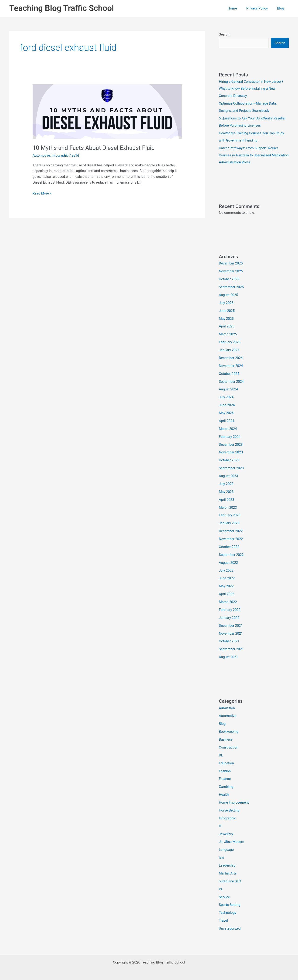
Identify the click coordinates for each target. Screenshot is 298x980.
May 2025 (227, 318)
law (222, 855)
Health (224, 792)
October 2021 (229, 640)
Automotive (42, 155)
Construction (229, 745)
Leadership (227, 863)
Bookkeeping (229, 730)
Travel (223, 918)
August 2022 (229, 561)
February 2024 (230, 436)
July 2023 (226, 483)
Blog (282, 8)
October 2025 (229, 279)
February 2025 (230, 341)
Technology (228, 910)
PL (221, 887)
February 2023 (230, 514)
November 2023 (231, 451)
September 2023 (232, 467)
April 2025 (227, 326)
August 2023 (229, 475)
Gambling (226, 785)
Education (227, 761)
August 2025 (229, 294)
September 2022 (232, 553)
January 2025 (229, 349)
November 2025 (231, 271)
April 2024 (227, 420)
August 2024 (229, 389)
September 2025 (232, 287)
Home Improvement (234, 800)
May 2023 (227, 491)
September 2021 (232, 647)
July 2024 (226, 396)
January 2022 (229, 616)
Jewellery (226, 832)
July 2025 (226, 302)
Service (225, 894)
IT (220, 824)
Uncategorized (230, 926)
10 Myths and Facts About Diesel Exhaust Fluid (96, 148)
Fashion (225, 769)
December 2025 (231, 263)
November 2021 (231, 632)
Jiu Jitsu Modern (232, 839)
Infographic (61, 155)
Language (227, 847)
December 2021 (231, 624)
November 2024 (231, 365)
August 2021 (229, 655)
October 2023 (229, 459)
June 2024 (227, 404)
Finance (225, 777)
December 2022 (231, 530)
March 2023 (228, 506)
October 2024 (229, 373)
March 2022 (228, 600)
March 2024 (228, 428)
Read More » (42, 193)
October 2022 (229, 545)
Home (238, 8)
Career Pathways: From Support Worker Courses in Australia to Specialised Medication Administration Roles (249, 155)
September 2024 (232, 381)
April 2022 (227, 592)
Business (226, 738)
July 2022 (226, 569)
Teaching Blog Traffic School (62, 8)
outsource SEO (230, 879)
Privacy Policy (261, 8)
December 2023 (231, 443)
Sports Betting (230, 902)
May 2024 (227, 412)
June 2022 (227, 577)
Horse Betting (229, 808)
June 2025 (227, 310)
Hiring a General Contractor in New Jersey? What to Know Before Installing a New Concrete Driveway (252, 89)
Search (224, 34)
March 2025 (228, 334)
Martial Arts (228, 871)
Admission (227, 706)
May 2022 (227, 585)
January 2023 (229, 522)
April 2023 (227, 498)
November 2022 (231, 538)
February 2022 (230, 608)
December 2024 (231, 357)
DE (221, 753)
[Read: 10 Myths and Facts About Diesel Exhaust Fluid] (107, 111)
